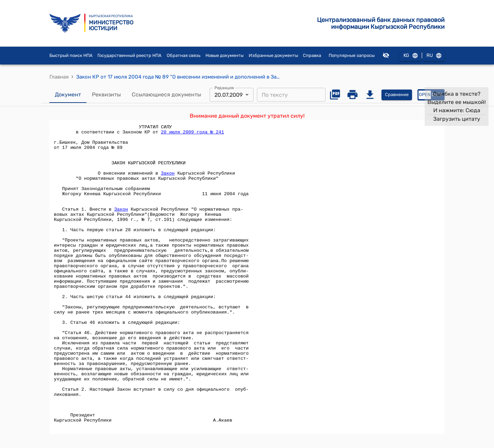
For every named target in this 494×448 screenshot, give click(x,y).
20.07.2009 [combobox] (228, 95)
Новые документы (225, 55)
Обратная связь (184, 55)
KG (410, 56)
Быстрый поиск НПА (71, 55)
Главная (59, 77)
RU (434, 56)
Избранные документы (273, 55)
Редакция (224, 88)
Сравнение (397, 95)
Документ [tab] (68, 95)
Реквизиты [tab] (106, 95)
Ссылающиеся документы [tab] (166, 95)
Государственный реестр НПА (130, 55)
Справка (312, 55)
